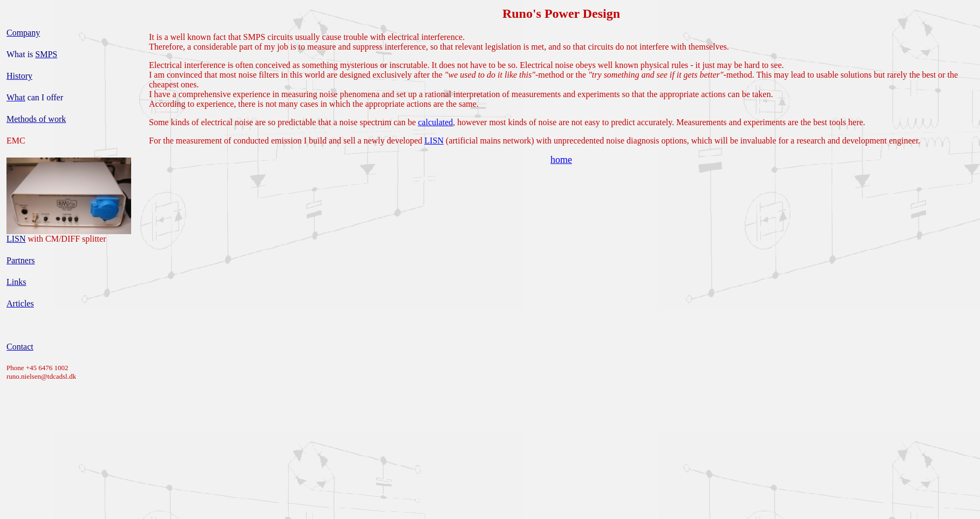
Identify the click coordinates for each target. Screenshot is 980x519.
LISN (434, 141)
